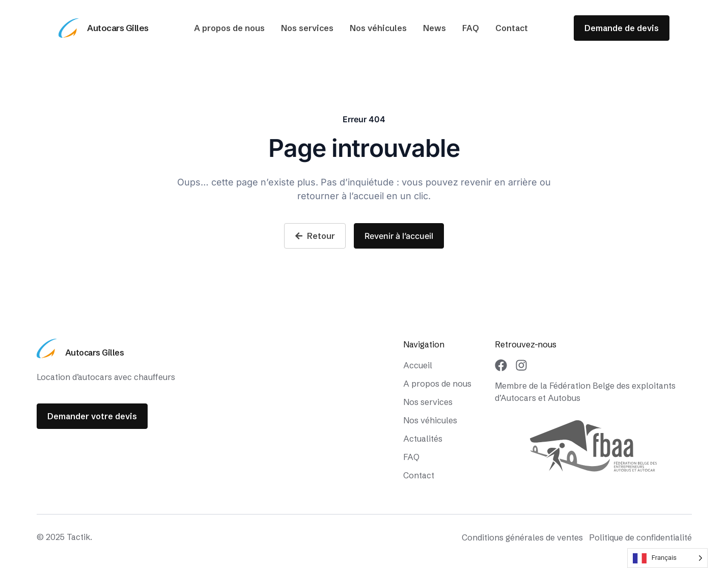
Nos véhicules (378, 28)
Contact (512, 28)
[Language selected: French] (667, 558)
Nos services (307, 28)
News (435, 28)
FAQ (471, 28)
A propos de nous (229, 28)
